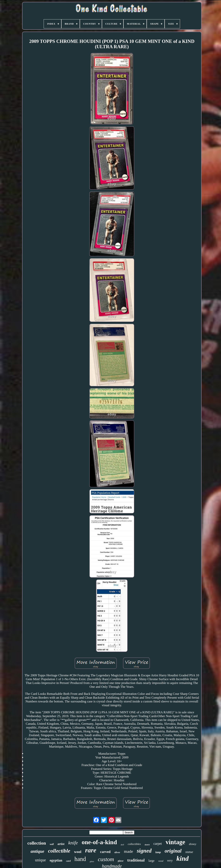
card (68, 861)
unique (40, 860)
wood (161, 861)
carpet (158, 844)
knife (73, 843)
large (151, 861)
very (170, 860)
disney (193, 844)
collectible (59, 851)
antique (38, 851)
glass (92, 861)
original (173, 851)
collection (37, 843)
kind (183, 859)
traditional (136, 860)
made (129, 851)
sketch (147, 845)
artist (61, 844)
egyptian (56, 860)
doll (122, 845)
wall (52, 844)
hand (80, 859)
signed (144, 851)
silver (117, 852)
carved (105, 852)
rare (91, 850)
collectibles (134, 844)
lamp (158, 852)
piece (121, 861)
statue (189, 852)
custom (106, 859)
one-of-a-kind (99, 842)
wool (78, 852)
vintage (175, 842)
